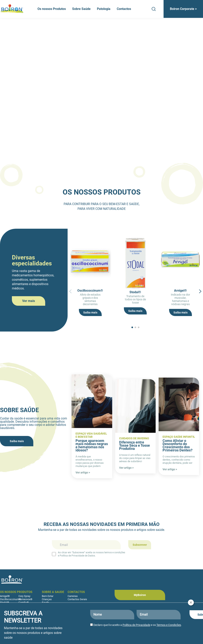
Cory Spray (24, 596)
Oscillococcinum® (10, 599)
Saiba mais (90, 312)
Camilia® (24, 602)
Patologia (104, 9)
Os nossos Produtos (52, 9)
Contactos (124, 9)
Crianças (47, 599)
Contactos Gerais (77, 599)
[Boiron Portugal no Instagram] (151, 609)
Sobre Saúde (81, 9)
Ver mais (29, 301)
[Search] (154, 9)
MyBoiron (140, 595)
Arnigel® (5, 596)
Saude (45, 602)
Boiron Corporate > (183, 9)
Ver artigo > (83, 472)
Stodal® (5, 602)
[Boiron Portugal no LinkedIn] (163, 609)
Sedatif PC (6, 606)
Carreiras (73, 596)
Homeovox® (25, 599)
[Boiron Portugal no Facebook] (138, 609)
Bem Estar (48, 596)
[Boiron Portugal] (12, 9)
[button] (70, 309)
